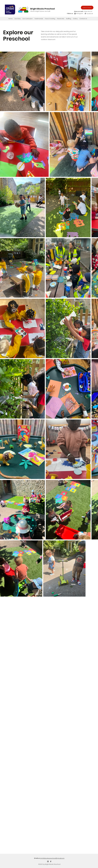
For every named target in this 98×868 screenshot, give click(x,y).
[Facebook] (85, 14)
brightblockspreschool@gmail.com (52, 858)
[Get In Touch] (87, 8)
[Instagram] (75, 14)
